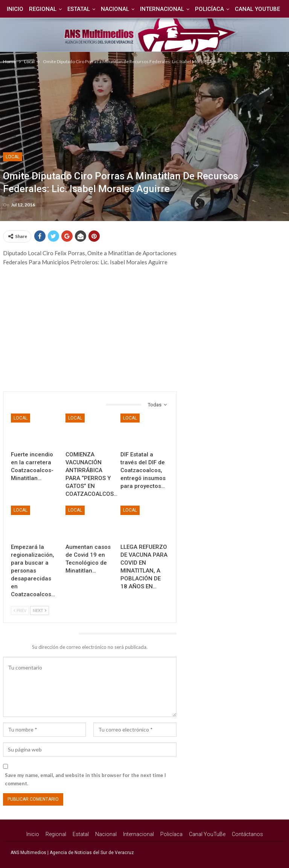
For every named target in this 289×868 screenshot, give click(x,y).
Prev (20, 610)
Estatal (91, 9)
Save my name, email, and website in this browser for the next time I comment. (85, 779)
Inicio (26, 9)
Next (40, 610)
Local (13, 157)
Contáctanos (247, 834)
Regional (54, 9)
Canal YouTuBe (207, 834)
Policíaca (226, 9)
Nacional (129, 9)
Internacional (177, 9)
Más (258, 9)
